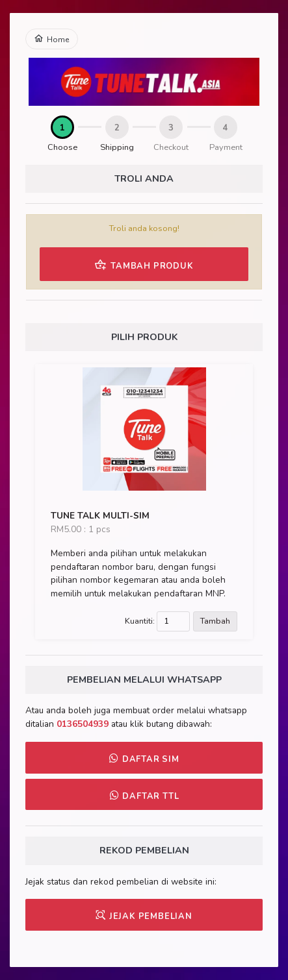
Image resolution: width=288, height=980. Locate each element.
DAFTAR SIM (144, 759)
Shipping (117, 147)
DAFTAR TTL (144, 796)
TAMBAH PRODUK (144, 265)
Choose (62, 147)
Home (52, 39)
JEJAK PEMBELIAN (144, 916)
